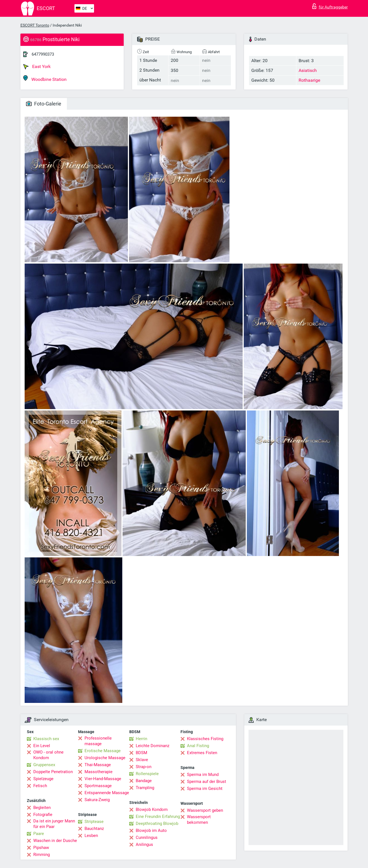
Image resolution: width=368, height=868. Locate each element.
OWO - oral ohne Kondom (48, 755)
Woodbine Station (45, 78)
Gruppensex (44, 765)
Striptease (94, 822)
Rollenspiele (147, 774)
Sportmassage (98, 786)
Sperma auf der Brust (207, 782)
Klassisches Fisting (205, 739)
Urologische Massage (105, 758)
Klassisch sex (46, 739)
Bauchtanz (94, 829)
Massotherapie (99, 772)
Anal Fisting (198, 746)
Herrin (141, 739)
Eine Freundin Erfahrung (158, 817)
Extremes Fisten (202, 753)
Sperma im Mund (203, 775)
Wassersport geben (205, 810)
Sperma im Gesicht (205, 789)
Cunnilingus (147, 837)
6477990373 (43, 54)
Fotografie (43, 815)
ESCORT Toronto (35, 25)
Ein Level (42, 746)
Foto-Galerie (44, 104)
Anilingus (144, 844)
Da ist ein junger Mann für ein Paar (54, 824)
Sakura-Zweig (97, 800)
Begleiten (42, 808)
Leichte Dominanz (153, 746)
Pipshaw (41, 848)
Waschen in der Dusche (55, 841)
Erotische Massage (103, 751)
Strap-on (144, 767)
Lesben (91, 836)
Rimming (42, 855)
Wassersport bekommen (199, 820)
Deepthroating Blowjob (157, 824)
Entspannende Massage (107, 793)
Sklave (142, 760)
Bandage (144, 781)
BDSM (141, 753)
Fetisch (40, 786)
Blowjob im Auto (151, 831)
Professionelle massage (98, 741)
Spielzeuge (43, 779)
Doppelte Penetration (53, 772)
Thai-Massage (98, 765)
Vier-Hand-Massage (103, 779)
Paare (39, 834)
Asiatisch (308, 70)
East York (37, 67)
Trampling (145, 788)
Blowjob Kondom (152, 810)
